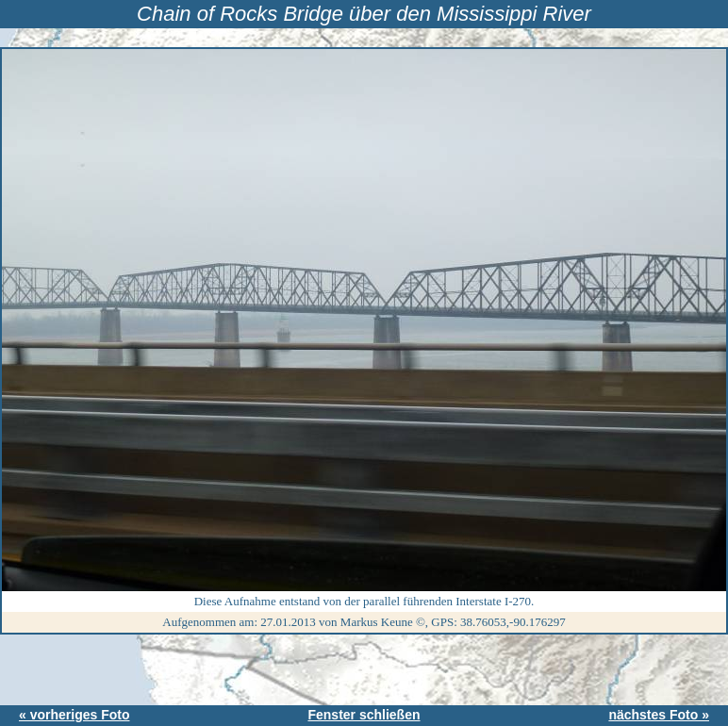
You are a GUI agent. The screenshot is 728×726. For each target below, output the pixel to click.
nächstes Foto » (659, 715)
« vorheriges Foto (74, 715)
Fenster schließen (364, 715)
